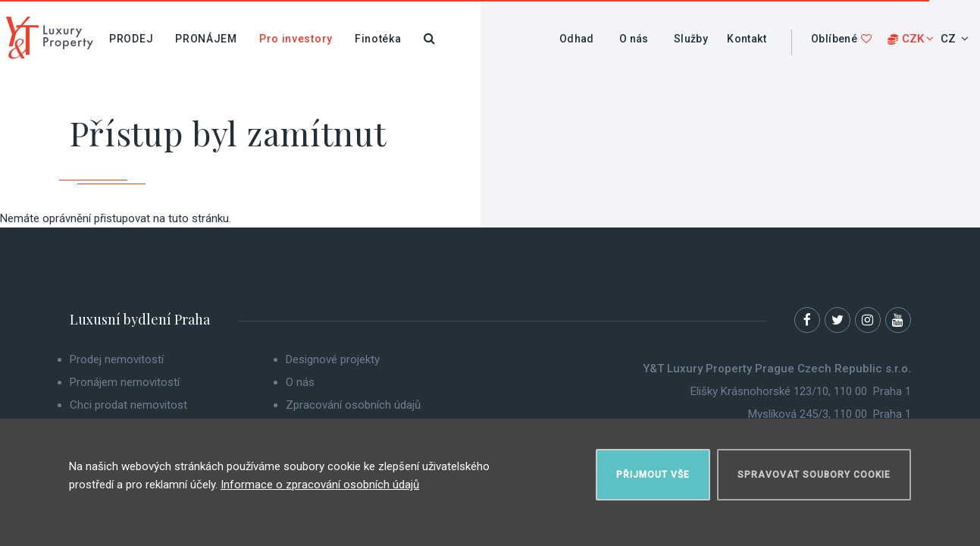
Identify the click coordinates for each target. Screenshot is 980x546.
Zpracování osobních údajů (353, 405)
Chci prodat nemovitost (128, 405)
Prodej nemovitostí (117, 359)
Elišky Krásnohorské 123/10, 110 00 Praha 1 (801, 391)
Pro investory (296, 39)
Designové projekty (333, 359)
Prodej (131, 39)
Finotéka (378, 39)
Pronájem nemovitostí (125, 382)
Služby (691, 39)
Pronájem (206, 39)
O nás (634, 39)
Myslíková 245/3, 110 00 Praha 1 (830, 414)
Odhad (577, 39)
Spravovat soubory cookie (814, 475)
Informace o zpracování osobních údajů (320, 485)
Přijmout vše (653, 475)
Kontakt (747, 39)
